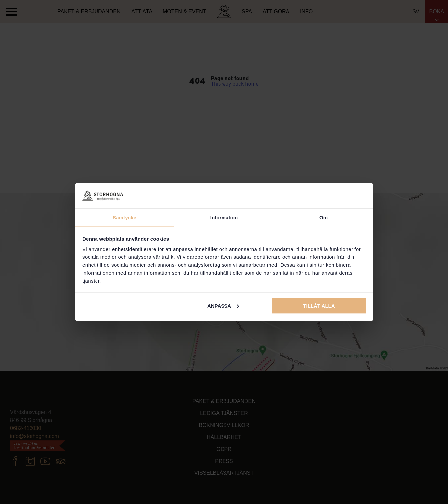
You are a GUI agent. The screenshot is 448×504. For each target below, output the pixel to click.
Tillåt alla (319, 305)
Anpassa (223, 305)
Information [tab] (224, 217)
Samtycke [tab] (125, 217)
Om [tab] (323, 217)
